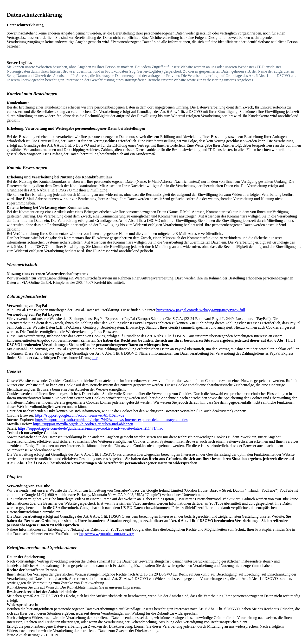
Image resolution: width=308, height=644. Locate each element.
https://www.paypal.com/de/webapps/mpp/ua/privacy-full (201, 310)
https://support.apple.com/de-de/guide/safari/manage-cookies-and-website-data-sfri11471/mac (91, 428)
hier (95, 358)
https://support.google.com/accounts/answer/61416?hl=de (80, 415)
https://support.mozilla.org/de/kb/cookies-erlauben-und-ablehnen (83, 424)
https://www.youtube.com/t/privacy (106, 534)
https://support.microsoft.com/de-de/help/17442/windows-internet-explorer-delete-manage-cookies (111, 420)
